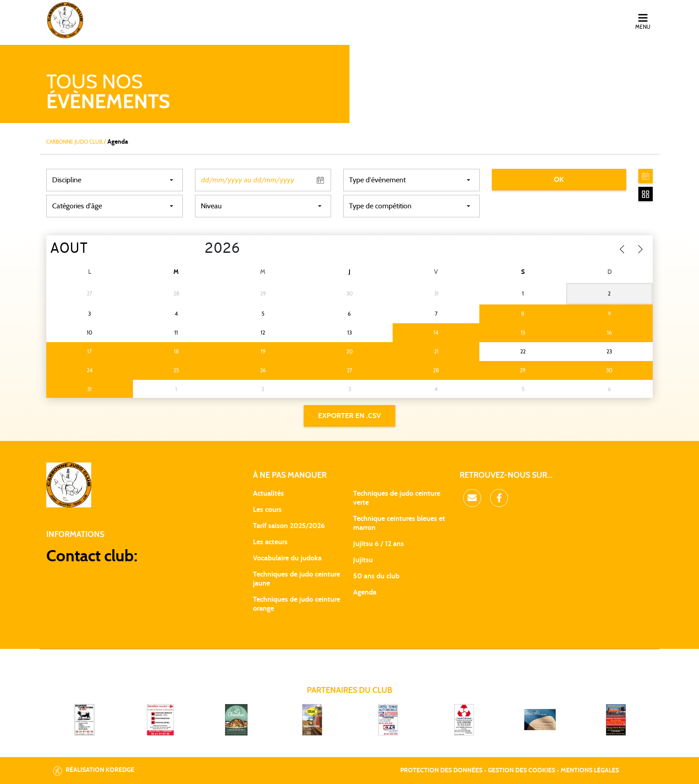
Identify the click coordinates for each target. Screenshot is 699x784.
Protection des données (441, 771)
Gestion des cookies (522, 771)
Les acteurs (270, 542)
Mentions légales (590, 771)
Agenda (365, 592)
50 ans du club (376, 576)
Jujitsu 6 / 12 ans (378, 544)
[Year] (197, 249)
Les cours (267, 510)
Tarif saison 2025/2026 (289, 526)
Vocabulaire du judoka (287, 558)
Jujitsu (363, 560)
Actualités (268, 493)
